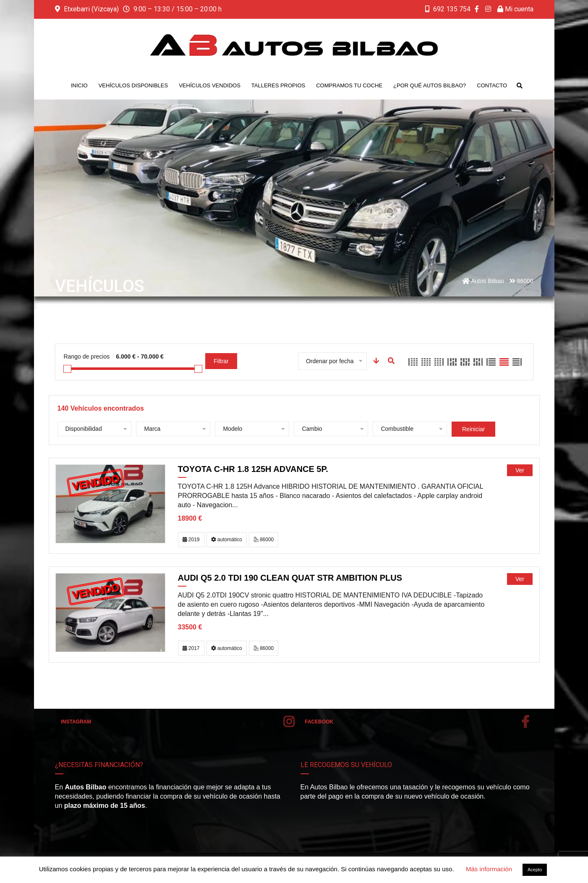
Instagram (178, 722)
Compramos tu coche (349, 85)
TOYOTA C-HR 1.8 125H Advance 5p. (253, 469)
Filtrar (221, 361)
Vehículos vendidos (210, 85)
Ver (520, 470)
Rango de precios (87, 356)
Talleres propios (278, 85)
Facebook (417, 722)
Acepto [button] (535, 870)
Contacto (492, 85)
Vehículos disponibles (133, 85)
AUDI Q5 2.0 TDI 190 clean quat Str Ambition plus (290, 578)
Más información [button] (489, 869)
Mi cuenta (515, 9)
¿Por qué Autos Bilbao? (430, 85)
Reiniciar (473, 429)
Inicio (79, 85)
